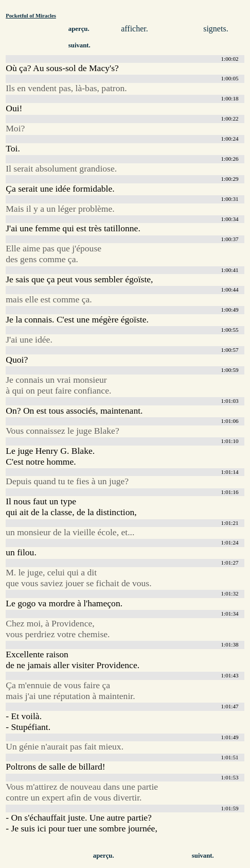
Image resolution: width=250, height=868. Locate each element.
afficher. (135, 29)
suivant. (79, 45)
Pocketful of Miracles (31, 15)
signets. (216, 29)
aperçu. (79, 29)
